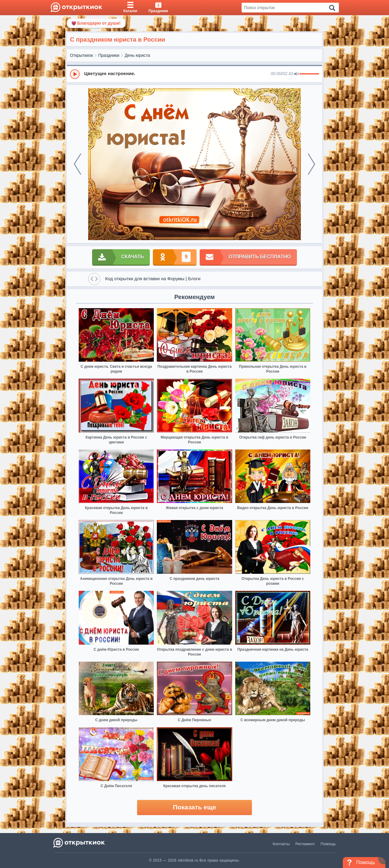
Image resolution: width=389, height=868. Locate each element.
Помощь (328, 844)
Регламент (305, 844)
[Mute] (296, 74)
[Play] (75, 74)
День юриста (137, 55)
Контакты (281, 844)
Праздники (109, 55)
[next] (312, 164)
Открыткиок (81, 55)
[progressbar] (309, 74)
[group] (194, 74)
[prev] (77, 164)
